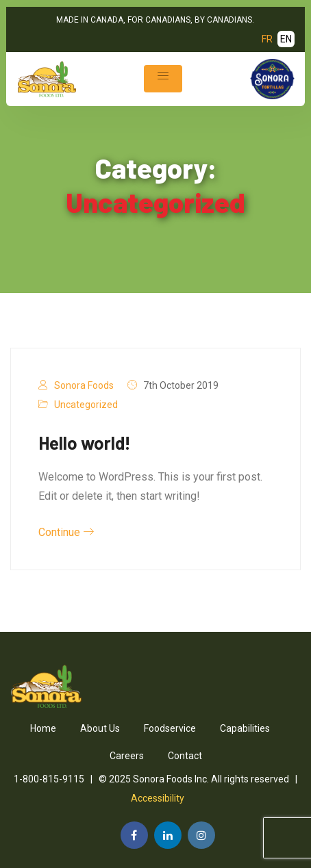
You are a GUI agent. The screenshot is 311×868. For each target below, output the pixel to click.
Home (43, 728)
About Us (100, 728)
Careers (127, 756)
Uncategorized (86, 405)
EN (286, 39)
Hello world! (85, 443)
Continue (66, 532)
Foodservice (170, 728)
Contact (185, 756)
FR (267, 39)
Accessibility (158, 798)
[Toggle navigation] (163, 79)
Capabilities (245, 728)
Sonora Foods (84, 385)
